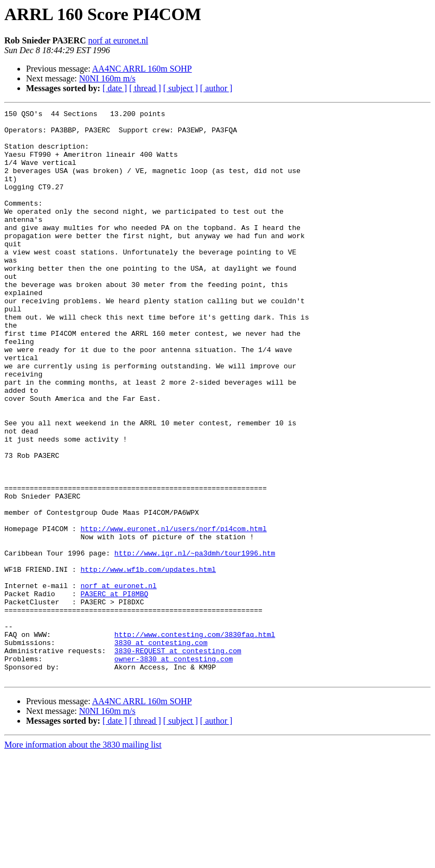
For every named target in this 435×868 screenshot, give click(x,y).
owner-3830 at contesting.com (174, 769)
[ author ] (216, 88)
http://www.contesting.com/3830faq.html (195, 740)
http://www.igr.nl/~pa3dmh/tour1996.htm (195, 642)
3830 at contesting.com (161, 750)
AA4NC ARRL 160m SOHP (142, 69)
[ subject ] (181, 88)
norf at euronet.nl (119, 40)
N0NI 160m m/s (107, 78)
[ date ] (115, 88)
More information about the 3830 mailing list (83, 859)
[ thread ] (145, 88)
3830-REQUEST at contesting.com (178, 759)
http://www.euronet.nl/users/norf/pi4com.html (173, 613)
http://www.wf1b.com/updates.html (148, 662)
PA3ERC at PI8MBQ (114, 691)
